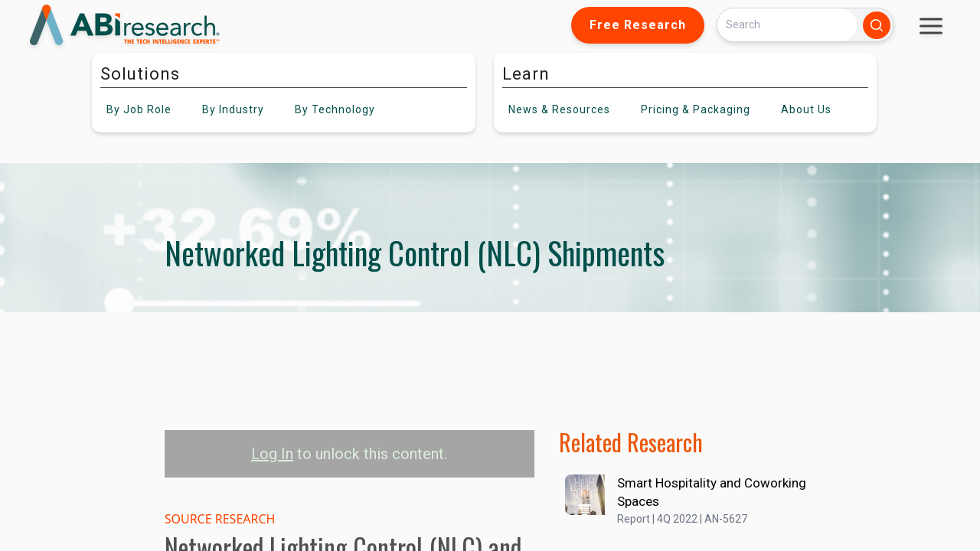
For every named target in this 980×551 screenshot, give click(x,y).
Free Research (638, 25)
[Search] (787, 25)
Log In (272, 454)
